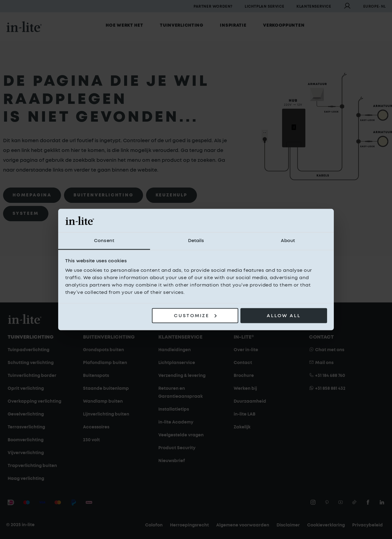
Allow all (284, 315)
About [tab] (288, 241)
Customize (195, 315)
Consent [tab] (104, 241)
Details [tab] (196, 241)
